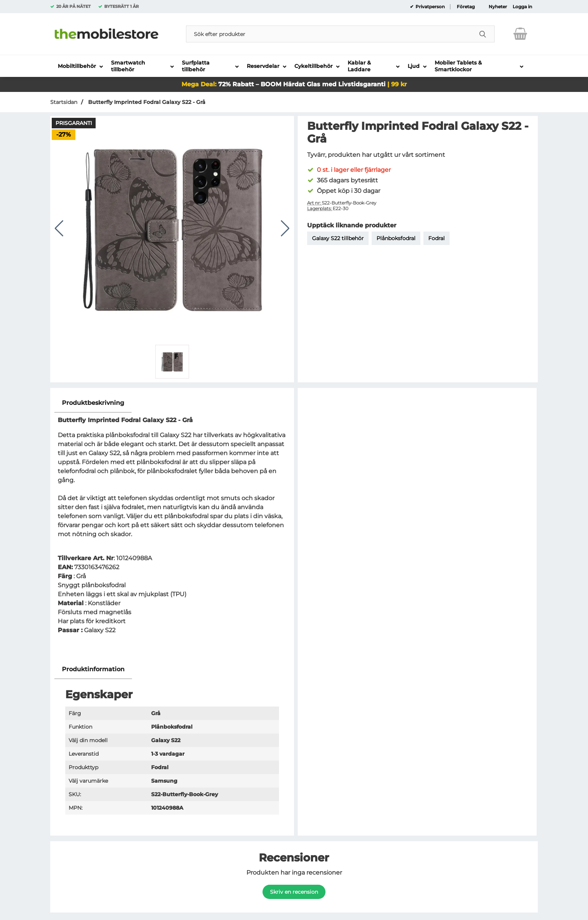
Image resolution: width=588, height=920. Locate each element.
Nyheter (498, 7)
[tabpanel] (172, 527)
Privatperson (430, 7)
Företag (466, 7)
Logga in (522, 7)
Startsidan (64, 102)
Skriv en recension (294, 892)
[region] (172, 403)
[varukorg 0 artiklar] (520, 34)
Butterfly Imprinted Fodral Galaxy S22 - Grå (146, 102)
